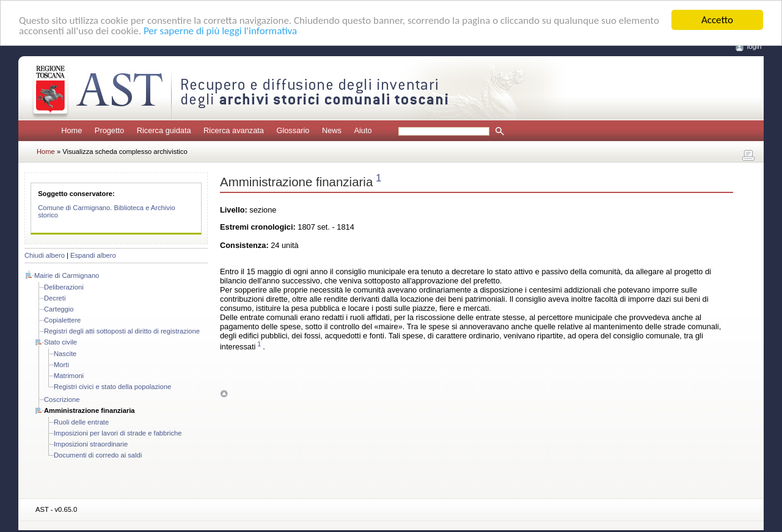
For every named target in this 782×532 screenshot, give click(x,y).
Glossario (293, 130)
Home (71, 130)
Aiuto (363, 130)
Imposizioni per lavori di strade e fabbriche (118, 433)
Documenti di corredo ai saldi (98, 455)
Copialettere (62, 320)
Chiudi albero (45, 255)
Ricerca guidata (164, 130)
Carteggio (59, 309)
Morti (61, 365)
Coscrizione (62, 399)
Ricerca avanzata (234, 130)
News (332, 130)
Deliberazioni (64, 287)
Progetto (109, 130)
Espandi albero (93, 255)
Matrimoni (69, 376)
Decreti (55, 298)
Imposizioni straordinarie (91, 444)
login (755, 46)
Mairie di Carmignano (67, 275)
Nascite (65, 354)
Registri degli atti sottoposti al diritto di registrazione (122, 331)
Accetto (717, 20)
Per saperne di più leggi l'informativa (220, 31)
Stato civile (60, 342)
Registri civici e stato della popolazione (112, 387)
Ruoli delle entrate (81, 422)
